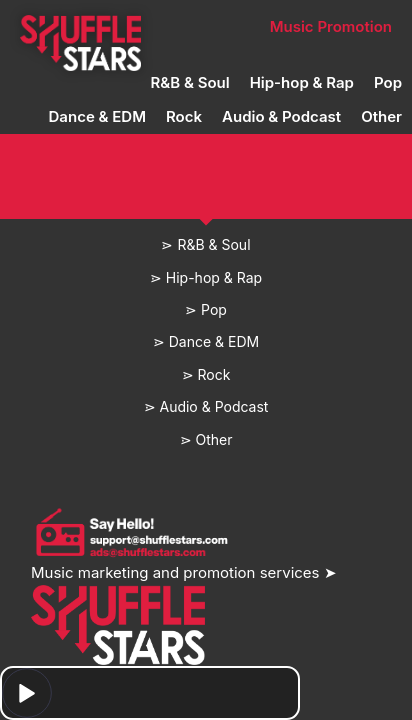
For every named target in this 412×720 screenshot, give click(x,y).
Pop (388, 82)
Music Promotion (331, 26)
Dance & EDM (97, 116)
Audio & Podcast (281, 116)
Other (381, 116)
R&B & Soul (190, 82)
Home (80, 26)
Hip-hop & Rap (302, 82)
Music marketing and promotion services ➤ (184, 572)
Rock (184, 116)
